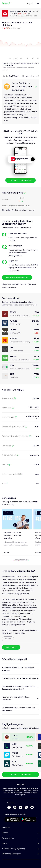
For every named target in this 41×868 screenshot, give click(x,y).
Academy (13, 287)
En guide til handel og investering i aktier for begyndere (12, 535)
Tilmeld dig (5, 63)
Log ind (30, 3)
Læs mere (7, 552)
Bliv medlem (7, 210)
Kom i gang (11, 647)
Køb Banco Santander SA (20, 180)
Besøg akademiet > (21, 560)
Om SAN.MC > (14, 76)
